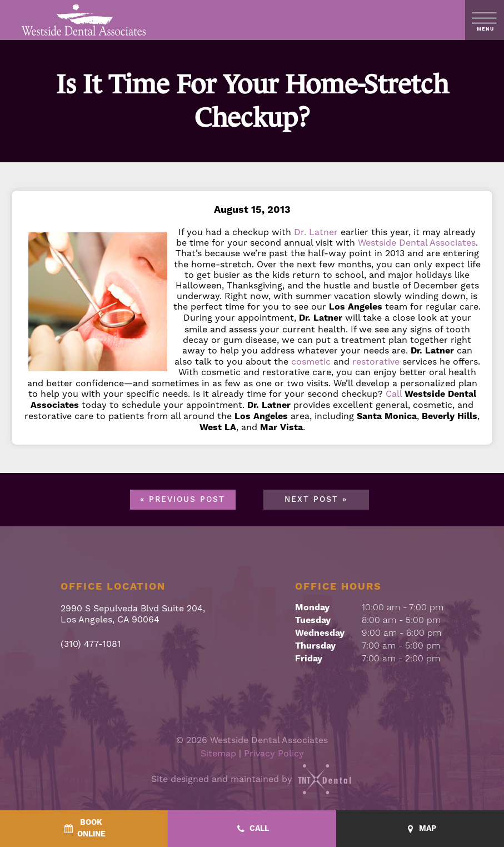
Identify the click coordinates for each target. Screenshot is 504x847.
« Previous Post (183, 500)
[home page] (84, 20)
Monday (312, 607)
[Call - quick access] (252, 829)
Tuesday (313, 620)
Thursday (315, 646)
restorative (376, 362)
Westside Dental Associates (417, 243)
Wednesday (320, 633)
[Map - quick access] (420, 829)
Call (394, 394)
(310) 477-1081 (91, 644)
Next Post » (316, 500)
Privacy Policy (274, 753)
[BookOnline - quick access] (84, 829)
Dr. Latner (316, 232)
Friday (309, 659)
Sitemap (218, 753)
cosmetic (311, 362)
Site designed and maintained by (252, 779)
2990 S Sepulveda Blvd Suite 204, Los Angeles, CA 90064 (133, 614)
